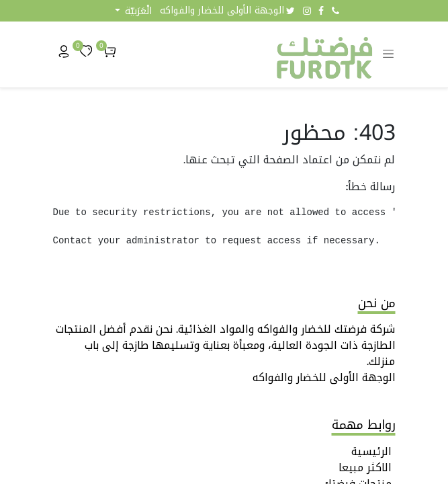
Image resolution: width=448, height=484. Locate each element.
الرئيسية (371, 451)
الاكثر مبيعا (365, 468)
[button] (133, 11)
